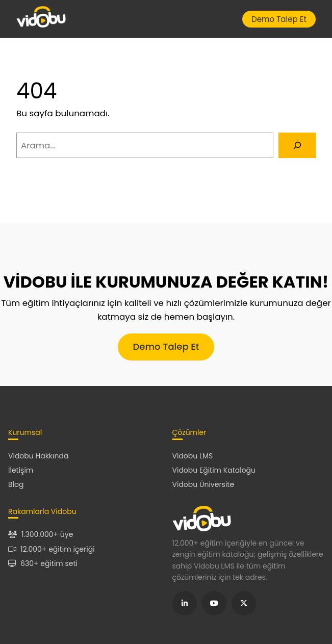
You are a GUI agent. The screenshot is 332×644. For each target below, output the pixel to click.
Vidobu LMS (193, 456)
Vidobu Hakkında (38, 456)
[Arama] (297, 145)
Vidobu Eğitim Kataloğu (214, 470)
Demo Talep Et (279, 19)
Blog (16, 484)
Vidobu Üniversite (203, 484)
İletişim (21, 470)
